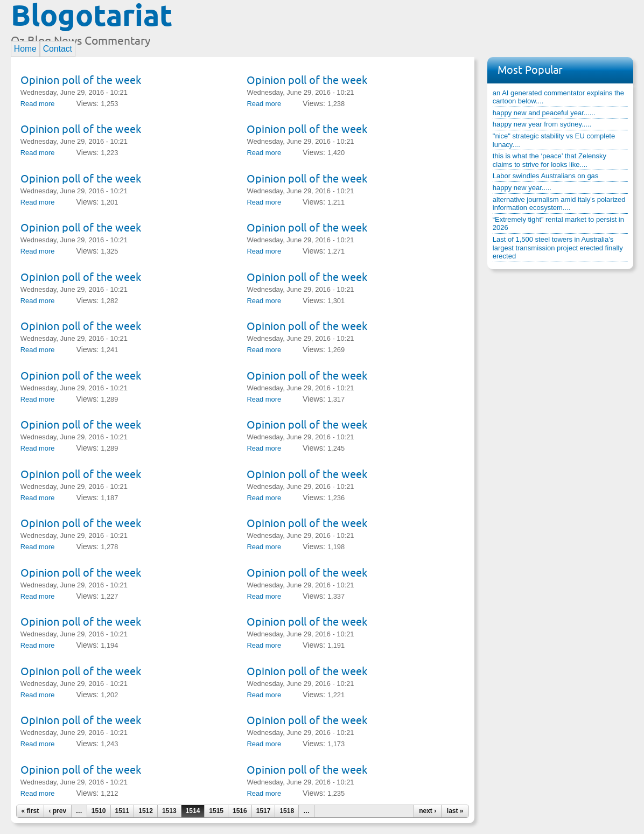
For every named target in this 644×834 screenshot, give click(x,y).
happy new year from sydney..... (542, 124)
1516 (240, 811)
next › (428, 811)
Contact (58, 49)
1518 (287, 811)
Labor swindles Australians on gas (546, 176)
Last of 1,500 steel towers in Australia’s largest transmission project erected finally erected (558, 248)
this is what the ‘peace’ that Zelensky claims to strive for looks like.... (549, 160)
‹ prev (57, 811)
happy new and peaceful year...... (544, 113)
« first (30, 811)
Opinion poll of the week (81, 80)
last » (455, 811)
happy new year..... (522, 188)
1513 (169, 811)
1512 (146, 811)
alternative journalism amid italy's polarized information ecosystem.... (559, 204)
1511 (122, 811)
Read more (38, 104)
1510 (99, 811)
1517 (264, 811)
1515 (216, 811)
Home (25, 49)
